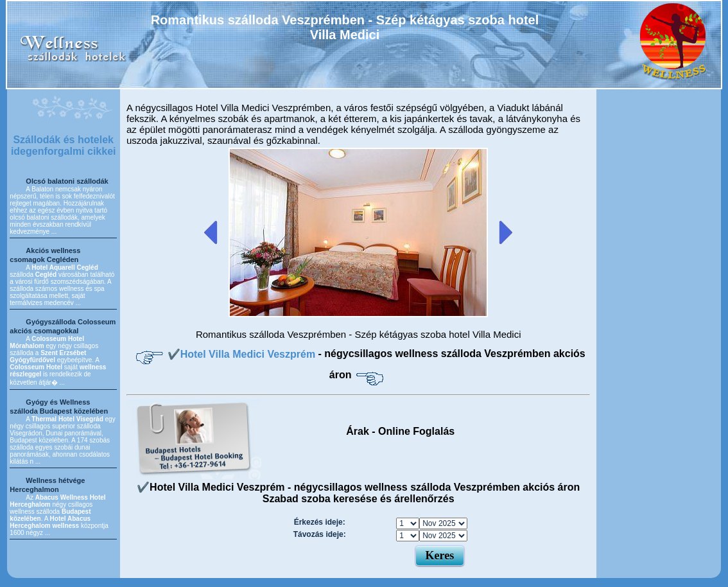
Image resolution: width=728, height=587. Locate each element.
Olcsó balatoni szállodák (67, 181)
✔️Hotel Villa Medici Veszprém (243, 354)
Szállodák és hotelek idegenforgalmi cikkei (64, 145)
